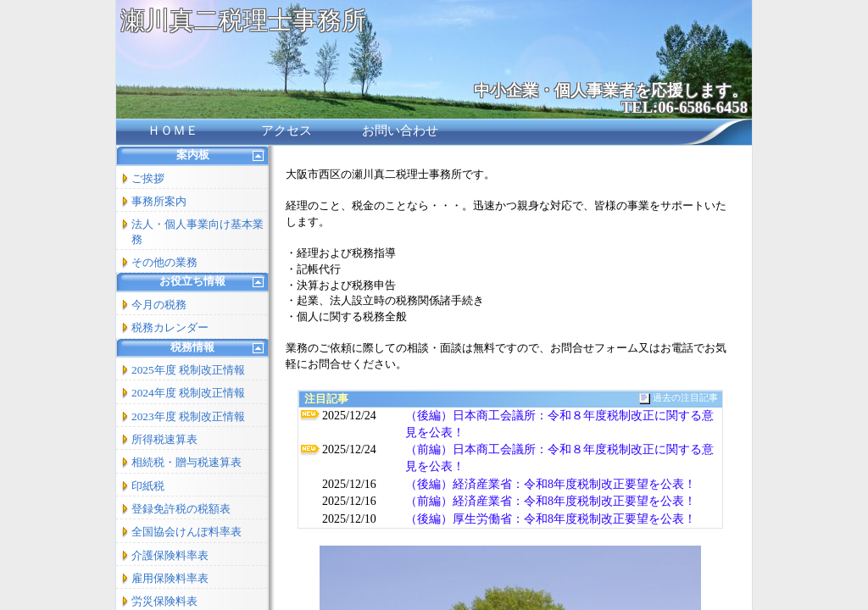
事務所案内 (159, 201)
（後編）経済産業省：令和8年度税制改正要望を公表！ (551, 484)
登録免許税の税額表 (181, 509)
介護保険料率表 (170, 555)
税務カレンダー (170, 327)
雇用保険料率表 (170, 578)
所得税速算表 (164, 439)
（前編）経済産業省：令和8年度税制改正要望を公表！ (551, 501)
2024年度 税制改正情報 (188, 393)
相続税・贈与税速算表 (186, 462)
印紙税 (148, 486)
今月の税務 (159, 305)
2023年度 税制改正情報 (188, 416)
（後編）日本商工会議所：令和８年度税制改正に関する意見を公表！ (559, 424)
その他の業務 (164, 262)
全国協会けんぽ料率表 (186, 532)
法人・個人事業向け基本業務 (198, 231)
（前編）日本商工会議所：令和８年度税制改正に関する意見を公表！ (559, 458)
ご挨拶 (148, 178)
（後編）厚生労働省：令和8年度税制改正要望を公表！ (551, 519)
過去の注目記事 (685, 398)
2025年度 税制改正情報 (188, 370)
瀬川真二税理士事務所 (243, 20)
